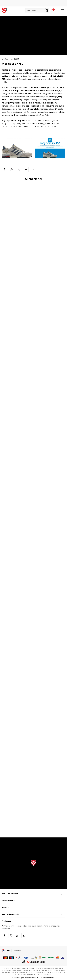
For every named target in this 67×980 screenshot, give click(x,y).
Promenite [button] (17, 951)
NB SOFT (38, 978)
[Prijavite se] (52, 10)
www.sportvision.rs (23, 978)
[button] (37, 10)
